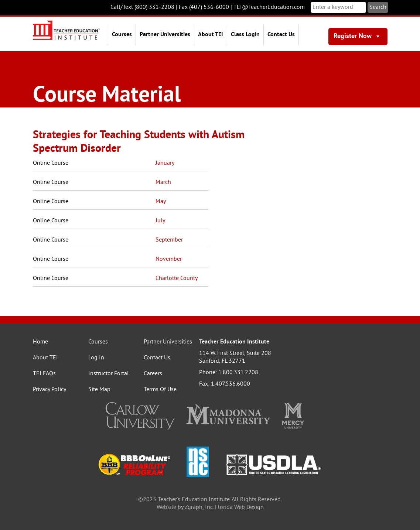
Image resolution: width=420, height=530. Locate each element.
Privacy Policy (49, 390)
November (169, 259)
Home (40, 342)
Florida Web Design (239, 507)
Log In (96, 358)
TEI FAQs (44, 374)
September (169, 240)
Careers (153, 374)
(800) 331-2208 (154, 7)
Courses (122, 35)
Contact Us (281, 35)
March (163, 182)
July (160, 221)
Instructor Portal (109, 374)
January (165, 163)
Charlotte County (177, 278)
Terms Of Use (160, 390)
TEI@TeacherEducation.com (269, 7)
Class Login (245, 35)
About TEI (211, 35)
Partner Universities (165, 35)
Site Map (99, 390)
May (161, 202)
